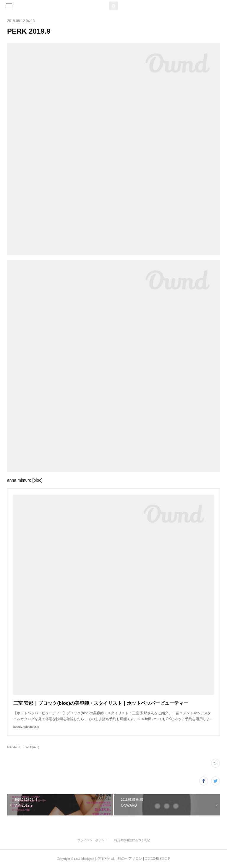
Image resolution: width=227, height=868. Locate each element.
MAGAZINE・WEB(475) (23, 747)
